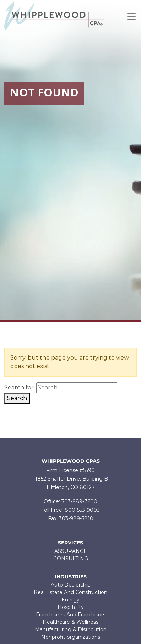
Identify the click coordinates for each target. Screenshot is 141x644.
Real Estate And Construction (70, 592)
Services (70, 543)
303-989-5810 (76, 518)
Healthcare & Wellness (70, 622)
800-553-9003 (82, 510)
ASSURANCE (71, 551)
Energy (70, 600)
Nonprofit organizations (71, 637)
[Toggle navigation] (131, 16)
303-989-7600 (79, 501)
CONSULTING (71, 559)
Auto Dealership (71, 585)
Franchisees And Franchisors (71, 615)
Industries (71, 577)
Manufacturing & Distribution (71, 629)
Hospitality (71, 607)
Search (17, 398)
